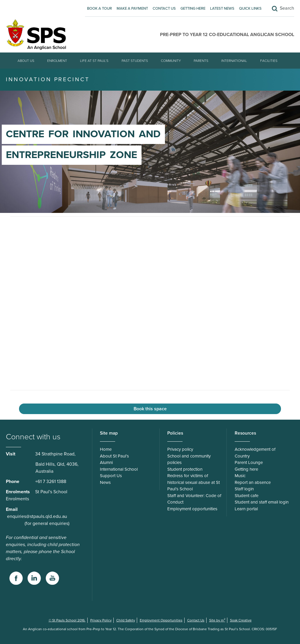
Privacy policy (180, 449)
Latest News (222, 9)
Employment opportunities (192, 509)
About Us (26, 61)
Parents (201, 61)
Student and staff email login (262, 502)
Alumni (106, 462)
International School (119, 469)
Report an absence (253, 482)
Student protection (185, 469)
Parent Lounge (249, 462)
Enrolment (57, 61)
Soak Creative (241, 620)
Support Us (111, 476)
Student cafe (247, 496)
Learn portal (246, 509)
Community (171, 61)
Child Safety (126, 620)
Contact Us (164, 9)
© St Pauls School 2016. (67, 620)
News (105, 482)
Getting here (193, 9)
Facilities (269, 61)
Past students (135, 61)
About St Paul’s (114, 456)
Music (240, 476)
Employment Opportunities (161, 620)
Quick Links (250, 9)
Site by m (217, 620)
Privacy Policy (101, 620)
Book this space (150, 409)
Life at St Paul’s (94, 61)
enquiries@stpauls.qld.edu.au (37, 516)
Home (106, 449)
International (234, 61)
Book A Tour (99, 9)
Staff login (244, 489)
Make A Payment (132, 9)
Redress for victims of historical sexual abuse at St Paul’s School (194, 482)
